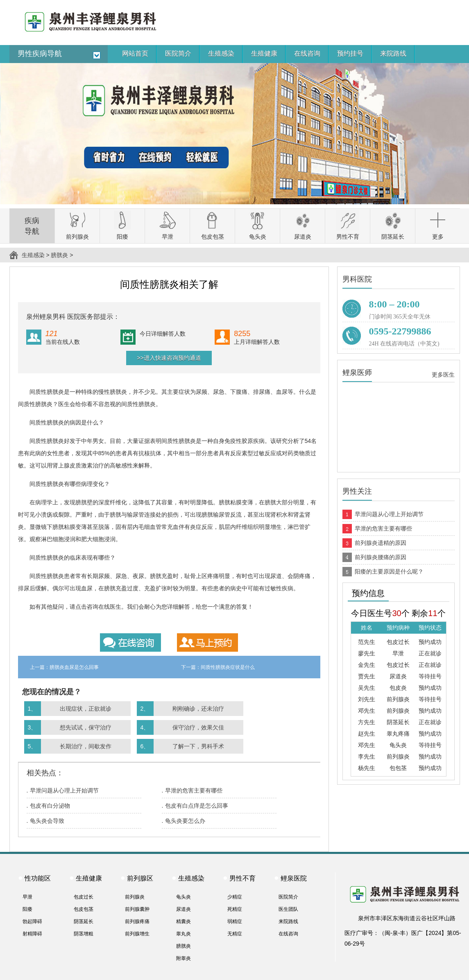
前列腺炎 (135, 897)
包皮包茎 (84, 909)
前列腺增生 (137, 934)
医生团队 (288, 909)
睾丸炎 (184, 934)
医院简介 (288, 897)
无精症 (235, 934)
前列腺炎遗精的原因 (381, 543)
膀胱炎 (59, 255)
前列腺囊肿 (137, 909)
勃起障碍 (32, 921)
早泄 (27, 897)
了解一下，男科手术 (198, 746)
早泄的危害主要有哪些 (194, 790)
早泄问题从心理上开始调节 (64, 790)
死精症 (235, 909)
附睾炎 (184, 958)
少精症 (235, 897)
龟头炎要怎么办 (185, 821)
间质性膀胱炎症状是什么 (228, 667)
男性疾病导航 (40, 54)
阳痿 (27, 909)
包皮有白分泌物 (50, 806)
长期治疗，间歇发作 (86, 746)
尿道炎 (184, 909)
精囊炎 (184, 921)
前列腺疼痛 (137, 921)
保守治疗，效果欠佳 (198, 727)
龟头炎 (184, 897)
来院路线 (288, 921)
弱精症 (235, 921)
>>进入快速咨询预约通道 (169, 358)
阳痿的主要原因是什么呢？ (389, 571)
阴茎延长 (84, 921)
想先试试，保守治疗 (86, 727)
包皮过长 (84, 897)
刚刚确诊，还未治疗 (198, 709)
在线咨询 (288, 934)
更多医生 (443, 375)
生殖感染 (33, 255)
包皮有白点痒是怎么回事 (197, 806)
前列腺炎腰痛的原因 (381, 557)
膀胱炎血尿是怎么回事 (74, 667)
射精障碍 (32, 934)
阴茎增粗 (84, 934)
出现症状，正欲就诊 (86, 709)
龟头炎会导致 (47, 821)
